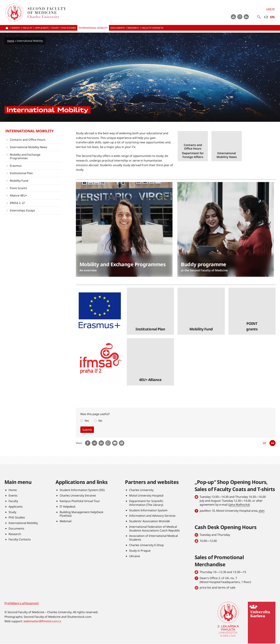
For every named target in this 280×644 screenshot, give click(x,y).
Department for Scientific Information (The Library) (146, 503)
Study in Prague (140, 551)
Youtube (233, 17)
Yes (87, 421)
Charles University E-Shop (146, 545)
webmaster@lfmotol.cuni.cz (42, 621)
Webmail (66, 521)
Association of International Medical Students (153, 538)
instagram (240, 17)
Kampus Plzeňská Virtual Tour (80, 501)
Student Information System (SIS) (82, 490)
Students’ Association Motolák (150, 521)
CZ (266, 17)
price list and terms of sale (217, 587)
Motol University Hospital (146, 496)
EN (272, 17)
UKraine (135, 556)
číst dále (193, 146)
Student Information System (148, 510)
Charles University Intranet (78, 496)
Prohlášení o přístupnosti (22, 603)
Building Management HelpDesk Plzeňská (82, 514)
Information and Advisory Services (152, 516)
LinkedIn (246, 17)
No (100, 421)
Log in (271, 9)
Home (11, 41)
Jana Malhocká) (240, 505)
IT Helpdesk (68, 507)
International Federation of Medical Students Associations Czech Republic (155, 529)
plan (262, 511)
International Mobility (30, 131)
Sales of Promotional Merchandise (219, 561)
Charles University (141, 490)
